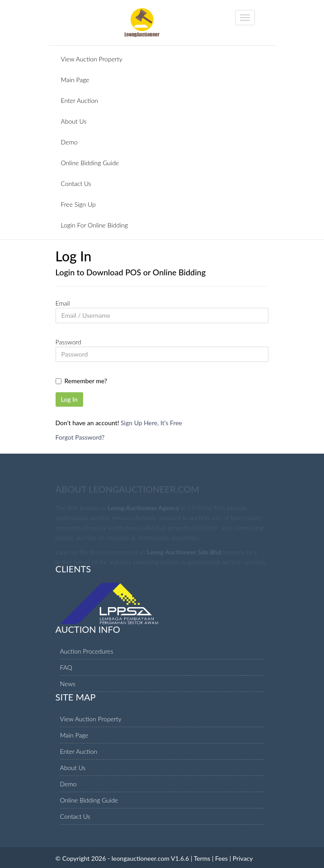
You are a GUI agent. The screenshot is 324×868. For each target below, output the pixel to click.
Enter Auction (80, 100)
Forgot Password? (80, 437)
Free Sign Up (78, 204)
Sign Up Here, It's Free (151, 423)
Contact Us (76, 183)
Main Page (75, 80)
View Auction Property (92, 59)
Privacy (243, 858)
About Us (74, 121)
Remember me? (86, 381)
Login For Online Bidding (94, 225)
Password (68, 342)
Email (63, 303)
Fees (221, 858)
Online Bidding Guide (90, 163)
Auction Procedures (87, 651)
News (68, 684)
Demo (69, 142)
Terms (202, 858)
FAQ (66, 667)
